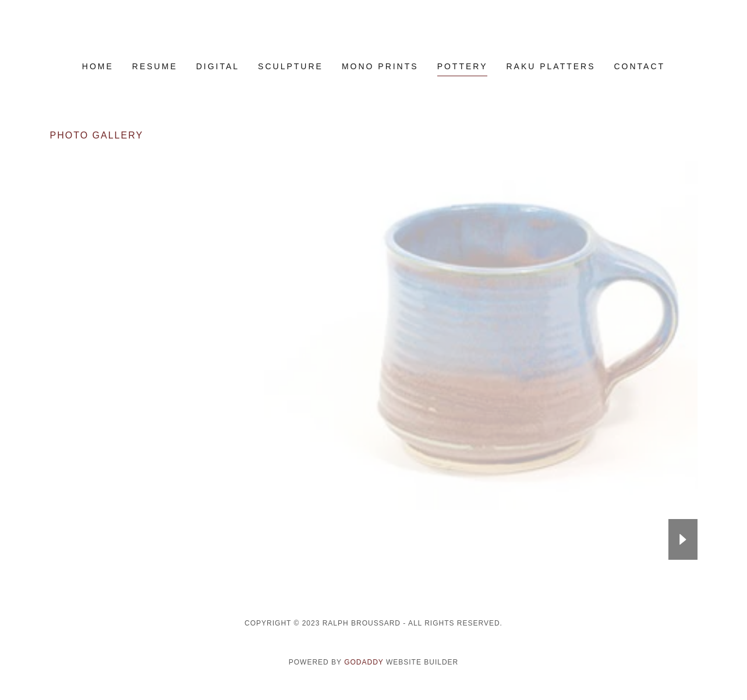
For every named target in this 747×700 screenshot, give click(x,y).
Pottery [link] (463, 66)
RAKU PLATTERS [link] (550, 66)
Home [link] (98, 66)
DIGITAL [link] (218, 66)
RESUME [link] (155, 66)
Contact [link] (640, 66)
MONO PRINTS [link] (380, 66)
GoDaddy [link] (364, 662)
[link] (373, 39)
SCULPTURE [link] (291, 66)
